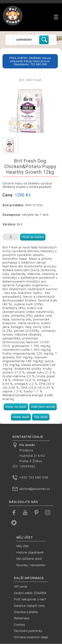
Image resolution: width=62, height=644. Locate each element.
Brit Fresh (34, 80)
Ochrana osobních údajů (31, 637)
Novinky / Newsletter (31, 565)
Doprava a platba (26, 612)
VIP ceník (21, 587)
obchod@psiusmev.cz (35, 489)
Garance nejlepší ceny (29, 606)
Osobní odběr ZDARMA (30, 593)
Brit (22, 80)
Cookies (19, 625)
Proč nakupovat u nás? (30, 599)
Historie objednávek (30, 552)
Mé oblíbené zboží (29, 559)
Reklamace (22, 618)
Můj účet (22, 546)
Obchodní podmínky (28, 631)
